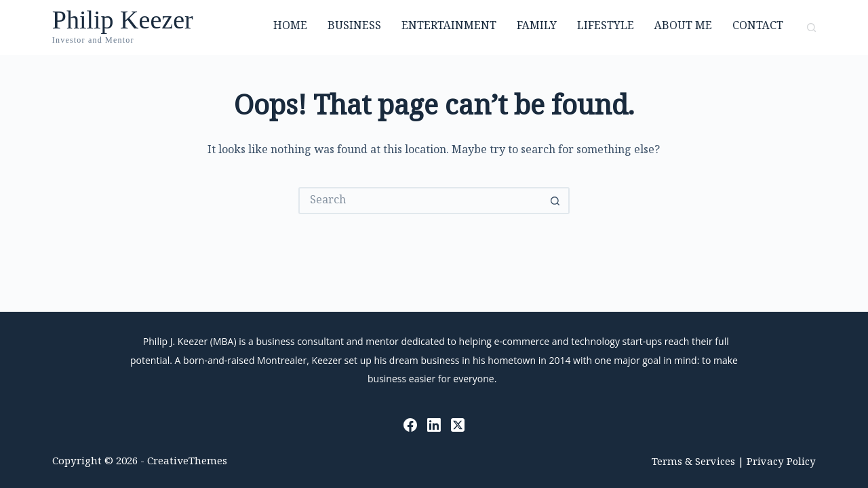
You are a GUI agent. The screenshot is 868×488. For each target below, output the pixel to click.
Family (537, 27)
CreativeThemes (187, 462)
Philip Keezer (123, 20)
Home (290, 27)
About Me (683, 27)
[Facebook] (410, 425)
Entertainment (449, 27)
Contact (758, 27)
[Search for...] (420, 201)
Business (354, 27)
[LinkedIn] (434, 425)
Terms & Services (693, 463)
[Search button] (556, 201)
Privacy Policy (781, 463)
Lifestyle (606, 27)
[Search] (811, 27)
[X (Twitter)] (458, 425)
